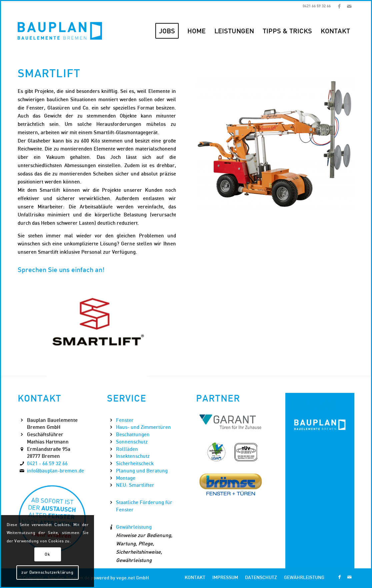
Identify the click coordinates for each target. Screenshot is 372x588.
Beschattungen (133, 434)
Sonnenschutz (132, 441)
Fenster (125, 420)
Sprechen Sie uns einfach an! (61, 270)
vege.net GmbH (133, 578)
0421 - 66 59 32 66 (47, 463)
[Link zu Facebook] (339, 6)
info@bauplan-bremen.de (55, 470)
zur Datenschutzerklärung (47, 572)
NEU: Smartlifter (135, 485)
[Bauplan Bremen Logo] (60, 31)
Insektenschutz (133, 456)
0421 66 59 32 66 (317, 6)
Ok (47, 554)
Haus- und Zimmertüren (143, 427)
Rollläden (127, 449)
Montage (126, 478)
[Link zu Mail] (349, 6)
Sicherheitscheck (135, 463)
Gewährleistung (134, 527)
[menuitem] (167, 31)
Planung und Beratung (142, 470)
